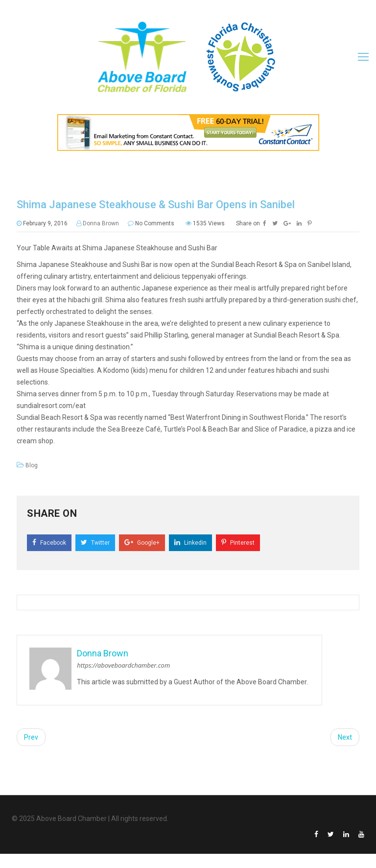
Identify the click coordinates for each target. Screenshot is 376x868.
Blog (32, 465)
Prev (31, 737)
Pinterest (238, 542)
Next (345, 737)
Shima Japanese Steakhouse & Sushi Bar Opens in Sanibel (156, 205)
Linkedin (190, 542)
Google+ (142, 542)
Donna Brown (101, 223)
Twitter (95, 542)
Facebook (49, 542)
